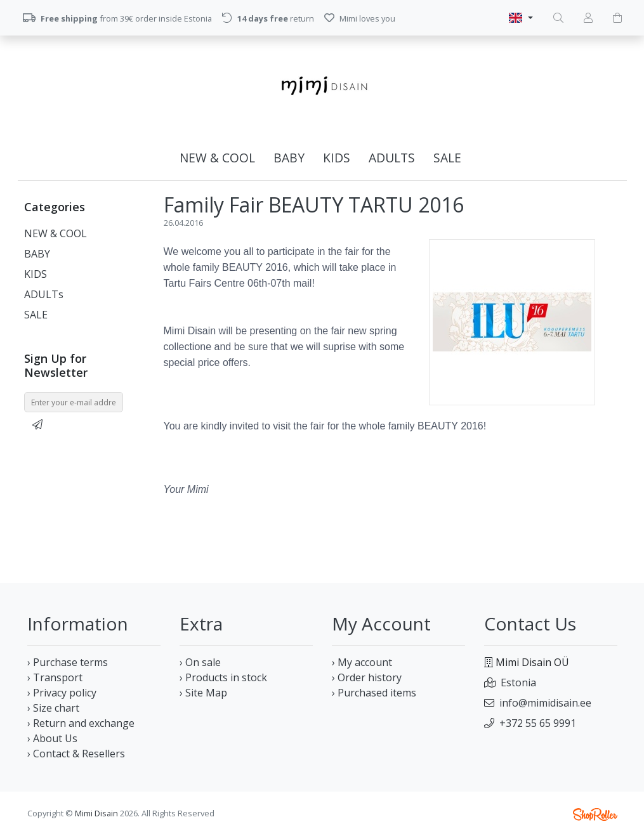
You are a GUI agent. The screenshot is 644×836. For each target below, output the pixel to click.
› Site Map (203, 693)
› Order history (367, 677)
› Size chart (53, 708)
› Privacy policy (62, 693)
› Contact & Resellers (76, 754)
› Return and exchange (81, 723)
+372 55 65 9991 (538, 723)
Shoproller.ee (595, 814)
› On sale (200, 662)
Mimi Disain (96, 813)
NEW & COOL (217, 158)
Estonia (518, 683)
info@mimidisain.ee (545, 703)
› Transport (55, 677)
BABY (289, 158)
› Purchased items (374, 693)
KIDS (337, 158)
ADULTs (392, 158)
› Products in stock (223, 677)
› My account (362, 662)
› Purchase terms (68, 662)
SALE (447, 158)
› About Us (52, 738)
